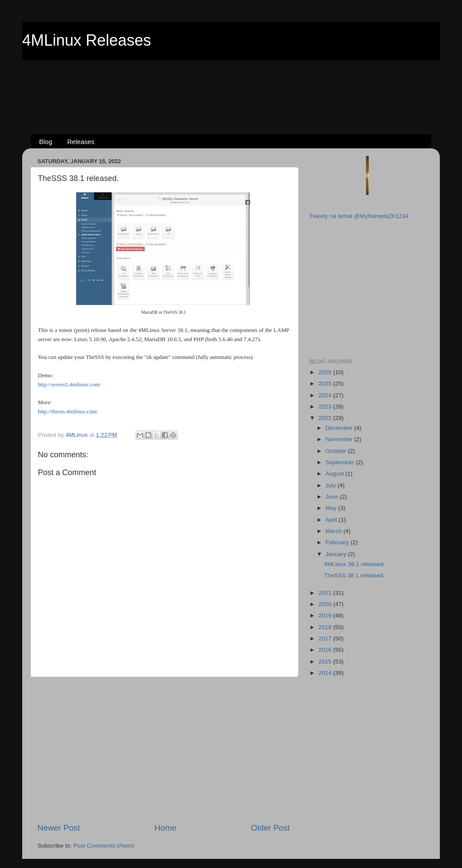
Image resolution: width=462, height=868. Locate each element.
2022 (326, 418)
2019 (326, 615)
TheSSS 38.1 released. (355, 575)
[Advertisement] (231, 83)
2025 (326, 384)
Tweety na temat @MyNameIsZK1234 (359, 216)
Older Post (270, 828)
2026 (326, 372)
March (334, 531)
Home (165, 828)
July (331, 485)
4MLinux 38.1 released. (355, 564)
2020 (326, 604)
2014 (326, 673)
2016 (326, 650)
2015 (326, 662)
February (338, 542)
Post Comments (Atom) (104, 846)
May (332, 508)
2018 (326, 627)
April (332, 520)
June (333, 497)
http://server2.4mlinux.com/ (69, 384)
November (340, 439)
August (335, 474)
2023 (326, 407)
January (337, 554)
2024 (326, 395)
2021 (326, 593)
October (337, 451)
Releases (81, 142)
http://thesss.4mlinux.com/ (68, 411)
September (341, 462)
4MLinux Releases (87, 40)
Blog (46, 142)
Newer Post (59, 828)
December (340, 428)
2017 (326, 638)
